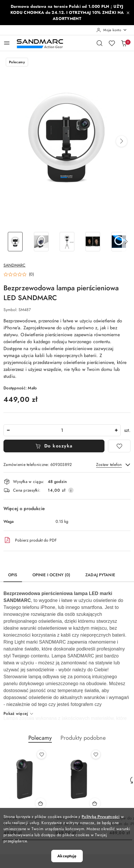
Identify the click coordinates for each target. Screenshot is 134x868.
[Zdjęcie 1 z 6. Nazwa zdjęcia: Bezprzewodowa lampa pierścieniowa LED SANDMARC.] (15, 242)
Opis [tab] (13, 575)
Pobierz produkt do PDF (30, 540)
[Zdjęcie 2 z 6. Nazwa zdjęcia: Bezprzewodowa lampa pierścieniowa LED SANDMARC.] (41, 242)
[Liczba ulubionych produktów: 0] (112, 43)
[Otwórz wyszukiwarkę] (100, 43)
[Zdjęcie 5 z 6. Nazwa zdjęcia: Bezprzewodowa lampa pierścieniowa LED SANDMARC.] (119, 242)
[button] (122, 141)
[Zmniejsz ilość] (8, 430)
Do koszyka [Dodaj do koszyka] (54, 446)
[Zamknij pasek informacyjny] (128, 13)
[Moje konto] (112, 30)
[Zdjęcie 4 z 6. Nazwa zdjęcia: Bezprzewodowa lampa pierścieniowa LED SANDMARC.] (93, 242)
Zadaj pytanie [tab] (100, 575)
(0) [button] (31, 274)
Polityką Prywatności (101, 817)
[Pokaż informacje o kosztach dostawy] (71, 490)
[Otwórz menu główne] (7, 43)
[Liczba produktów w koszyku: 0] (124, 43)
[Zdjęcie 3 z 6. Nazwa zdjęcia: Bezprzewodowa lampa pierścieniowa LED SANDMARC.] (67, 242)
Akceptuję (67, 856)
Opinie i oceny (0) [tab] (52, 575)
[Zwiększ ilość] (116, 430)
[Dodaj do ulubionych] (119, 446)
